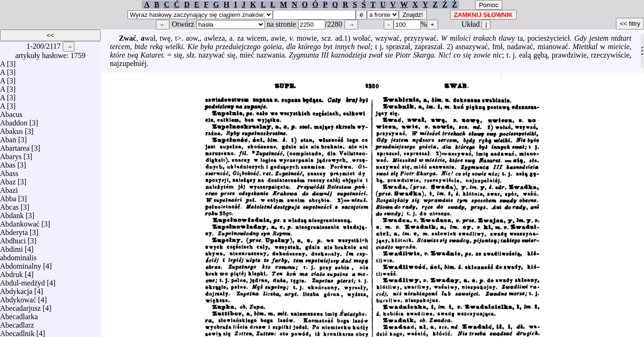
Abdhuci (13, 238)
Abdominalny (21, 264)
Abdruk (11, 272)
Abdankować (20, 222)
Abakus (11, 129)
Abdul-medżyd (22, 281)
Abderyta (14, 230)
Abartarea (15, 146)
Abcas (9, 205)
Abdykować (18, 297)
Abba (8, 196)
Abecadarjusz (20, 306)
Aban (8, 137)
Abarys (11, 154)
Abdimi (11, 247)
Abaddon (14, 121)
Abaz (8, 179)
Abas (8, 163)
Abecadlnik (17, 331)
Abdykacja (16, 289)
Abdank (12, 213)
